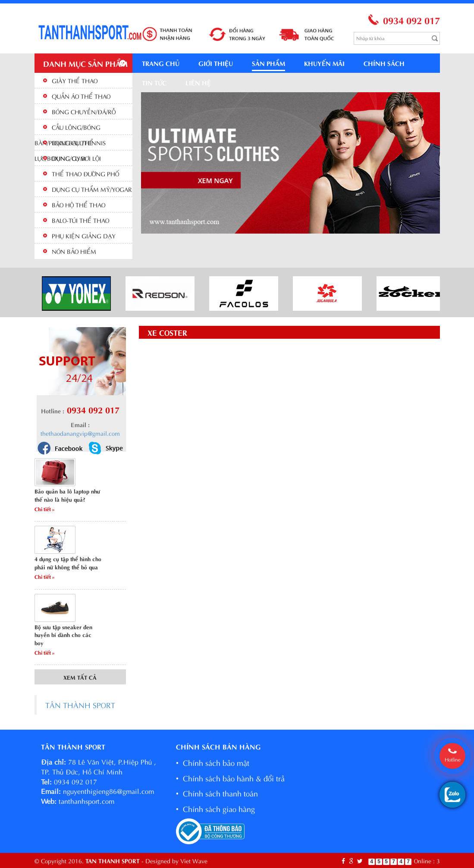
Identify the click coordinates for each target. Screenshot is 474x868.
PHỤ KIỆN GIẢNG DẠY (84, 236)
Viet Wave (194, 860)
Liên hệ (198, 82)
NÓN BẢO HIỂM (74, 251)
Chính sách (384, 63)
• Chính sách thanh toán (217, 793)
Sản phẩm (268, 63)
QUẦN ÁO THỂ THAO (81, 96)
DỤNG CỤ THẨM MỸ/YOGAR (92, 189)
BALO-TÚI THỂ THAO (80, 220)
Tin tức (154, 82)
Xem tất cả (80, 677)
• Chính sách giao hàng (215, 808)
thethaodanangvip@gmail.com (80, 433)
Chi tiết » (45, 509)
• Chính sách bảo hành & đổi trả (230, 778)
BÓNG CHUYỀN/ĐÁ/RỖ (84, 111)
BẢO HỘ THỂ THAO (78, 205)
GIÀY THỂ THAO (75, 80)
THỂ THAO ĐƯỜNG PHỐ (85, 173)
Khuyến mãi (324, 63)
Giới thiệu (216, 63)
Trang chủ (161, 63)
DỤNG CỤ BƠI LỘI (76, 158)
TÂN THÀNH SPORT (80, 705)
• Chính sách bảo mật (213, 762)
